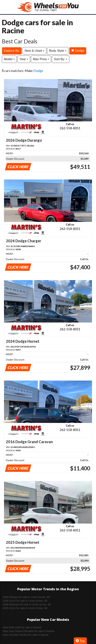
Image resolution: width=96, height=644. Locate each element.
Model (9, 59)
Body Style (58, 51)
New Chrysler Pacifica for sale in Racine (26, 635)
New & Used (34, 51)
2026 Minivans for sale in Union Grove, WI (27, 604)
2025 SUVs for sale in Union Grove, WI (25, 608)
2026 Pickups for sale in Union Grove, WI (26, 597)
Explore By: (12, 51)
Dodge (78, 51)
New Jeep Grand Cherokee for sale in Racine (29, 631)
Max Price (41, 59)
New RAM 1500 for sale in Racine (22, 627)
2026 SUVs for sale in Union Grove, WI (25, 601)
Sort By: (61, 59)
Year (24, 59)
